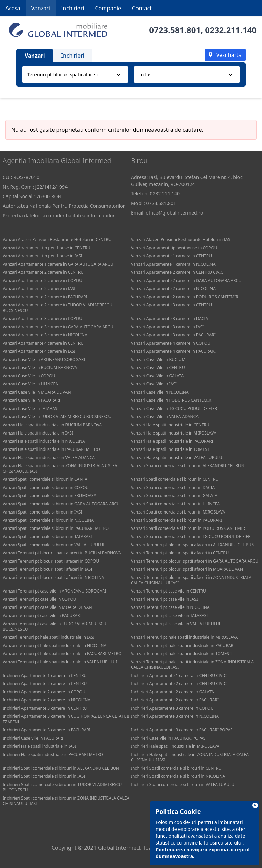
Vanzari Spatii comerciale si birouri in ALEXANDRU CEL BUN (188, 466)
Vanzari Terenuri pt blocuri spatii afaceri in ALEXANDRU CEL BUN (193, 545)
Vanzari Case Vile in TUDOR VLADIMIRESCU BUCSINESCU (57, 417)
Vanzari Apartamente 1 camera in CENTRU (171, 256)
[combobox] (75, 75)
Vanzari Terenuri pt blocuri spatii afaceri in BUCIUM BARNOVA (62, 553)
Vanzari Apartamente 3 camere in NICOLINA (45, 335)
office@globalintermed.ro (174, 213)
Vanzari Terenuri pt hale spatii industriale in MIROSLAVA (184, 637)
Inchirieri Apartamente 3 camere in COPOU (172, 708)
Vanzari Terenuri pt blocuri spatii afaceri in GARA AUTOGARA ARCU (195, 561)
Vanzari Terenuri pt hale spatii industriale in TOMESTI (182, 654)
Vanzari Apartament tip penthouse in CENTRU (47, 248)
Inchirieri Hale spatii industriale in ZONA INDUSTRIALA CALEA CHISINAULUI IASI (190, 757)
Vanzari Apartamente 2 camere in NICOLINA (173, 289)
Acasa (13, 8)
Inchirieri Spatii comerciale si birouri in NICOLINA (178, 776)
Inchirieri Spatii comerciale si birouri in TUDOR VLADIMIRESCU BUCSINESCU (62, 787)
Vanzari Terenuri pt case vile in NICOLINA (170, 607)
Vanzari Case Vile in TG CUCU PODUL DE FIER (174, 408)
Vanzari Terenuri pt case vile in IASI (164, 599)
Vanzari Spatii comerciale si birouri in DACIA (173, 487)
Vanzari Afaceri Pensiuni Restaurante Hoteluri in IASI (181, 240)
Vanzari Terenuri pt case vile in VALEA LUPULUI (176, 624)
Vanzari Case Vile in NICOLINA (160, 392)
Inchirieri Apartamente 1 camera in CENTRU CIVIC (179, 675)
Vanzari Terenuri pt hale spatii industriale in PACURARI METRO (62, 654)
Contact (142, 8)
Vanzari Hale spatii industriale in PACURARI (172, 441)
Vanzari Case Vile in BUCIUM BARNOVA (40, 368)
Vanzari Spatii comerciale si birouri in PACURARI (177, 520)
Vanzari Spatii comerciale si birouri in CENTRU (175, 479)
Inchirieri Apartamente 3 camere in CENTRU (45, 708)
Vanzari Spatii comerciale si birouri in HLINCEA (175, 504)
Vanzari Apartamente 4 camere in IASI (39, 351)
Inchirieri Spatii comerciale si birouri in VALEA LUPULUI (183, 784)
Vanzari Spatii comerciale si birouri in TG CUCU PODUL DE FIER (191, 536)
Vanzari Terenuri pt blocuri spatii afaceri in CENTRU (180, 553)
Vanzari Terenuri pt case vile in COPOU (40, 599)
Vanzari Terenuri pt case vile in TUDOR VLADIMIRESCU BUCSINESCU (55, 626)
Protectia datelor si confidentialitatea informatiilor (59, 215)
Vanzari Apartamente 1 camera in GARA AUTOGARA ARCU (58, 264)
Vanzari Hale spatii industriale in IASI (38, 433)
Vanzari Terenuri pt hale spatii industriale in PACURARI (183, 645)
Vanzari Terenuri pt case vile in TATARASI (169, 616)
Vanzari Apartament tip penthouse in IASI (42, 256)
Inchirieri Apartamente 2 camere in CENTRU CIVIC (179, 684)
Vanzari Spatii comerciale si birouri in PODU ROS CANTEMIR (188, 528)
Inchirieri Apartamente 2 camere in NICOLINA (47, 700)
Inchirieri (73, 8)
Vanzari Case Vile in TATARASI (31, 408)
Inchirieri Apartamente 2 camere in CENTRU (45, 684)
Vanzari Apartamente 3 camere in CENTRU (171, 305)
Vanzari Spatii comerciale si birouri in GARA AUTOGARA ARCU (61, 504)
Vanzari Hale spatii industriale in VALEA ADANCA (49, 457)
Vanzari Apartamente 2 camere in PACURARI (45, 297)
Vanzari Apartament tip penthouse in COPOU (174, 248)
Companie (108, 8)
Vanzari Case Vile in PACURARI (32, 400)
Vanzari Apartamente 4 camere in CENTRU (43, 343)
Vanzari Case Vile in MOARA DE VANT (38, 392)
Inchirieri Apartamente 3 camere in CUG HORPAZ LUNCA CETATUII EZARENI (66, 719)
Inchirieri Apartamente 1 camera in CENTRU (45, 675)
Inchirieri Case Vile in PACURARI (33, 738)
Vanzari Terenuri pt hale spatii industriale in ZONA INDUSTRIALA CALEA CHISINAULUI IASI (192, 665)
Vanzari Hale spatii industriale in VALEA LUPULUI (177, 457)
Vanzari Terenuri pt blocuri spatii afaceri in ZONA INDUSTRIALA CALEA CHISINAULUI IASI (191, 580)
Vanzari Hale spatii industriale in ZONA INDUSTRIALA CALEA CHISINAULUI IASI (60, 468)
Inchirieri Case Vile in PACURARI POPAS (168, 738)
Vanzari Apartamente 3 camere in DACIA (170, 319)
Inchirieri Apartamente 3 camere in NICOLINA (175, 716)
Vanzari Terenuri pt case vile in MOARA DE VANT (48, 607)
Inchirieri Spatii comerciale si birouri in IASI (44, 776)
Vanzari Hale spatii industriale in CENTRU (170, 425)
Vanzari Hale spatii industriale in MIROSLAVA (174, 433)
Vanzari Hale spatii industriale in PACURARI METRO (51, 449)
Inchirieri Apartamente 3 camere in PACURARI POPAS (182, 730)
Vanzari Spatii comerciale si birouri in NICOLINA (48, 520)
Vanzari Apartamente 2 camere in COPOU (42, 280)
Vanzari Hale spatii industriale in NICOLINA (44, 441)
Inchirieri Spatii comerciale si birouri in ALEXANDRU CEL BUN (61, 768)
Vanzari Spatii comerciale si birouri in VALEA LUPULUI (54, 545)
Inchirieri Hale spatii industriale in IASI (39, 746)
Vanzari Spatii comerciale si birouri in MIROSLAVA (178, 512)
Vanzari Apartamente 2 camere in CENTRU (43, 272)
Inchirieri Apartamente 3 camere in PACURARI (47, 730)
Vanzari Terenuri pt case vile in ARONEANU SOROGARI (54, 591)
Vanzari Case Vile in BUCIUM (158, 359)
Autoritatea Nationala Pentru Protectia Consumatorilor (64, 206)
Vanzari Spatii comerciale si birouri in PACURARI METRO (56, 528)
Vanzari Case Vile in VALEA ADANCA (165, 417)
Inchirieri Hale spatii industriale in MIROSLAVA (175, 746)
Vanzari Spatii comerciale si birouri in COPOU (46, 487)
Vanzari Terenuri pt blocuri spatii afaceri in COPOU (51, 561)
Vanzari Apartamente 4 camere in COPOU (171, 343)
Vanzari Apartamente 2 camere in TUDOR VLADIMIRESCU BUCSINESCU (57, 308)
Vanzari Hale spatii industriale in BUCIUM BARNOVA (52, 425)
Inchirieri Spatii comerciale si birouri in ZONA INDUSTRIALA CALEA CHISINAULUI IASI (66, 801)
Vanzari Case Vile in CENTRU (158, 368)
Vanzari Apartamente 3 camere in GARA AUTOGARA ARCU (58, 327)
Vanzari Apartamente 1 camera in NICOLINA (173, 264)
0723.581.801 (175, 30)
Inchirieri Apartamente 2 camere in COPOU (44, 692)
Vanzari (41, 8)
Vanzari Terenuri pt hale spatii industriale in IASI (49, 637)
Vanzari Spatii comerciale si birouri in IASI (42, 512)
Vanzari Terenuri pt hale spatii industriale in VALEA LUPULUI (60, 662)
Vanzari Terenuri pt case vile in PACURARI (42, 616)
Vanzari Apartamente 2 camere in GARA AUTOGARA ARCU (186, 280)
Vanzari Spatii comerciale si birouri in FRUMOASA (49, 496)
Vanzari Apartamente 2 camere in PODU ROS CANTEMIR (185, 297)
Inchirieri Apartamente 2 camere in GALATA (172, 692)
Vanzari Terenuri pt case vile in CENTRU (169, 591)
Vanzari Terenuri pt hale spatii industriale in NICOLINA (55, 645)
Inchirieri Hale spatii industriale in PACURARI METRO (53, 754)
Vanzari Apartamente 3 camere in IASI (167, 327)
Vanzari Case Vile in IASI (154, 384)
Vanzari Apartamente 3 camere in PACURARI (173, 335)
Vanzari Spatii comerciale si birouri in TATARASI (47, 536)
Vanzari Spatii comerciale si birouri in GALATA (174, 496)
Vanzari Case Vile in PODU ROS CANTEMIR (171, 400)
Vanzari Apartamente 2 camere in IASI (39, 289)
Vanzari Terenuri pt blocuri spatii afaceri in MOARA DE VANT (188, 569)
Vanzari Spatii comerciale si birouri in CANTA (45, 479)
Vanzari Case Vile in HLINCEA (30, 384)
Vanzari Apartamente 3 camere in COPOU (42, 319)
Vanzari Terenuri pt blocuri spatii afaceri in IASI (47, 569)
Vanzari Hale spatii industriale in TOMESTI (171, 449)
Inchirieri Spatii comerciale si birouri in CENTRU (176, 768)
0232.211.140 (231, 30)
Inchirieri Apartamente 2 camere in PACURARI (175, 700)
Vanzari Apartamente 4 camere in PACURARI (173, 351)
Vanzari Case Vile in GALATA (157, 376)
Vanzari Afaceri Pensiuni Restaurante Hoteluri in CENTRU (57, 240)
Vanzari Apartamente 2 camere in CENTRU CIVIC (177, 272)
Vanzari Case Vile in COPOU (29, 376)
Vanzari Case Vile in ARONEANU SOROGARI (44, 359)
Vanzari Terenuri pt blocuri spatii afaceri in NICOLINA (53, 577)
